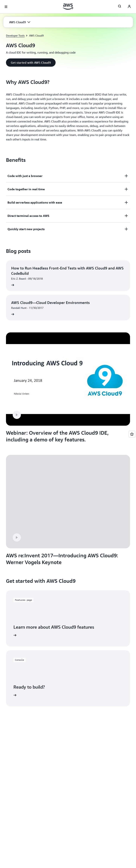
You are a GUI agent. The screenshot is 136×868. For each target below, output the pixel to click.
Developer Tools (15, 35)
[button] (20, 22)
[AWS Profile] (129, 7)
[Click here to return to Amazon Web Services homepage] (68, 7)
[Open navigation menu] (6, 7)
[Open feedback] (132, 434)
